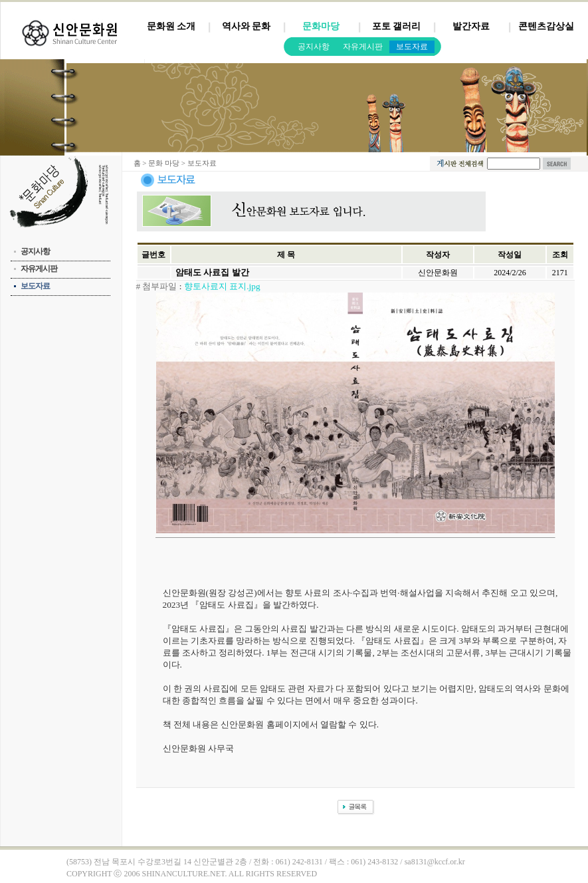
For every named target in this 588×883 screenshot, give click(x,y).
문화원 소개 (171, 26)
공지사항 (314, 47)
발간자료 (471, 26)
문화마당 (321, 26)
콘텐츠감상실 (546, 26)
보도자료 (412, 47)
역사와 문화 (246, 26)
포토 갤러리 (397, 26)
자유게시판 (363, 47)
